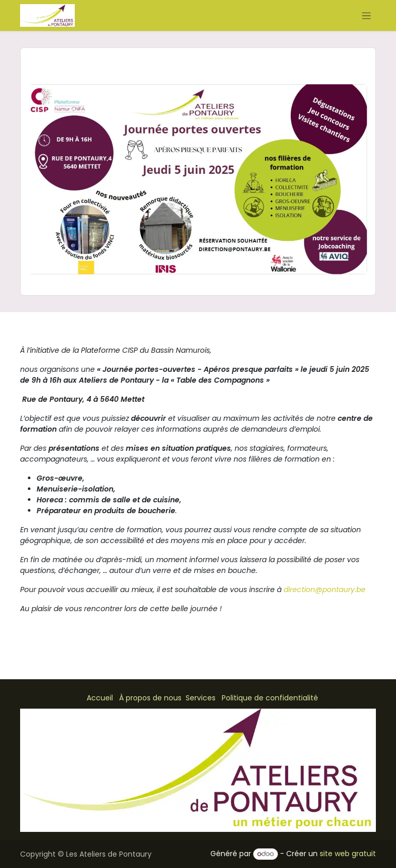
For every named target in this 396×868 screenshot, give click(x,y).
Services (201, 698)
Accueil (100, 698)
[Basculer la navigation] (366, 15)
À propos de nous (150, 698)
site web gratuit (348, 854)
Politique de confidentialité (270, 698)
